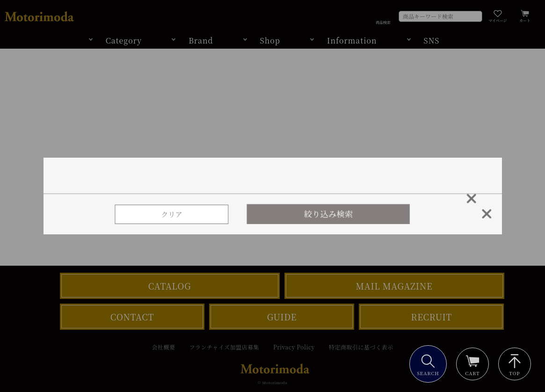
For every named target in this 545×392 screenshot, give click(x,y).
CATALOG (170, 286)
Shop (270, 40)
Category (124, 40)
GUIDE (282, 317)
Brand (201, 40)
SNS (432, 40)
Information (352, 40)
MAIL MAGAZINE (394, 286)
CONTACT (132, 317)
